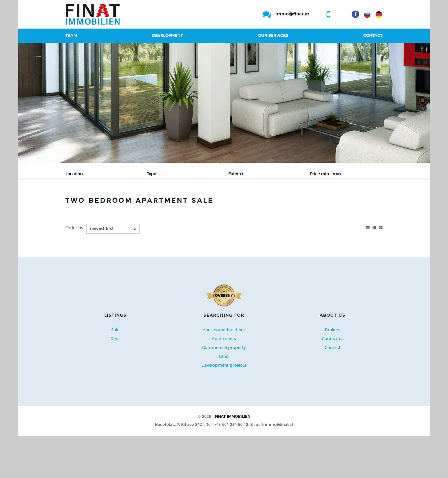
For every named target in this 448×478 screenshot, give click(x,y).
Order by (74, 270)
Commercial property (224, 390)
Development (167, 36)
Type (151, 174)
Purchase (135, 203)
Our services (273, 36)
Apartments (224, 381)
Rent (105, 203)
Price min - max (326, 174)
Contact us (333, 381)
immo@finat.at (292, 14)
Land (224, 399)
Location (74, 174)
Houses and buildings (224, 372)
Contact (373, 36)
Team (71, 36)
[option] (224, 103)
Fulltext (236, 174)
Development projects (224, 407)
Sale (79, 203)
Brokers (333, 372)
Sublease (169, 203)
